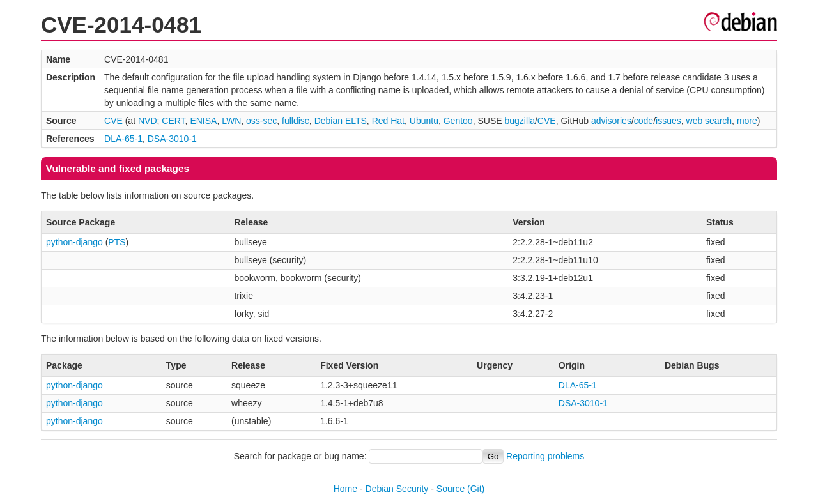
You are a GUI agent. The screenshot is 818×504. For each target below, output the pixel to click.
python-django (74, 242)
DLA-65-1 (123, 139)
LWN (231, 121)
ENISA (203, 121)
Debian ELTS (341, 121)
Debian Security (397, 489)
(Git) (476, 489)
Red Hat (388, 121)
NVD (148, 121)
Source (451, 489)
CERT (173, 121)
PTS (117, 242)
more (747, 121)
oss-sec (261, 121)
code (644, 121)
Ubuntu (424, 121)
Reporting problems (545, 456)
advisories (611, 121)
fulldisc (296, 121)
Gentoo (458, 121)
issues (668, 121)
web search (709, 121)
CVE (113, 121)
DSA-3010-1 (172, 139)
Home (345, 489)
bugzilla (519, 121)
